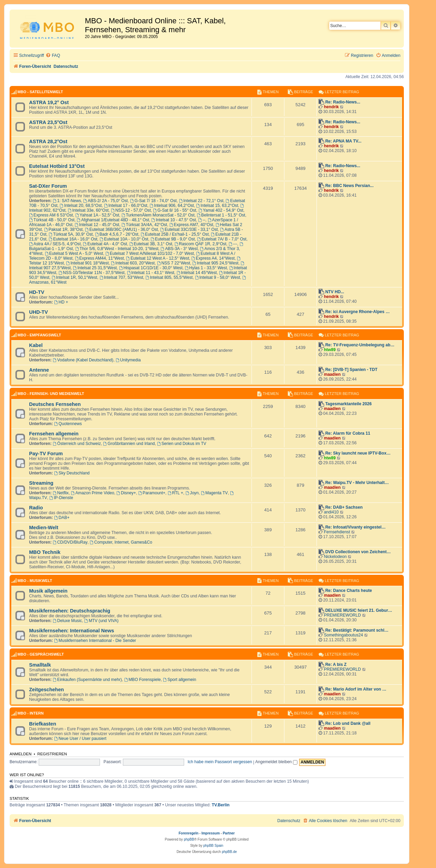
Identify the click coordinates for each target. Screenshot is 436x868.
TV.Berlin (221, 805)
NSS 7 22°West (174, 263)
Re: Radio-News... (343, 102)
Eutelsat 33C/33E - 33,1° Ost (189, 230)
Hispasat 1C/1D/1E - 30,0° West (151, 268)
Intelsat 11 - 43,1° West (151, 273)
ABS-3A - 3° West (179, 249)
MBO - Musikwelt (35, 581)
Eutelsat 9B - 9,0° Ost (173, 239)
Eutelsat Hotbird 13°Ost (57, 166)
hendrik (331, 107)
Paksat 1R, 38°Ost (63, 230)
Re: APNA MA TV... (343, 141)
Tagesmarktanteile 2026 (348, 404)
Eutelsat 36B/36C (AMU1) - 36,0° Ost (121, 230)
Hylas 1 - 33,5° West (206, 268)
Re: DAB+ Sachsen (344, 507)
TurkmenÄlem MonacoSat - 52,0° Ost (158, 215)
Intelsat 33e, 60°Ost (88, 210)
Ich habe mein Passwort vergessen (220, 762)
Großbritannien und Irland (129, 444)
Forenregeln (189, 833)
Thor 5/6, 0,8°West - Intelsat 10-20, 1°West (117, 249)
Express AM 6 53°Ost (51, 215)
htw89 (330, 350)
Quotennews (68, 424)
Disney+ (126, 493)
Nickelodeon (335, 557)
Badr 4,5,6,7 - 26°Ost (117, 234)
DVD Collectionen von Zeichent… (358, 552)
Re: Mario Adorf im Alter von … (356, 689)
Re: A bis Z (336, 665)
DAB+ (62, 518)
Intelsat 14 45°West (197, 273)
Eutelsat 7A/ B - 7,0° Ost (222, 239)
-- (202, 220)
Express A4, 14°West (213, 258)
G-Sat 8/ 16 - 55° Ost (175, 210)
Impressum (211, 833)
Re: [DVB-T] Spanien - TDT (351, 370)
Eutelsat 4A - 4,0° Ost (105, 244)
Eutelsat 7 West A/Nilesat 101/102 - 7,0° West (150, 253)
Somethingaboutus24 (343, 635)
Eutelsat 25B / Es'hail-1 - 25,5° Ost (175, 234)
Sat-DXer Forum (48, 186)
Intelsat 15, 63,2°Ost (217, 206)
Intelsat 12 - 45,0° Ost (97, 225)
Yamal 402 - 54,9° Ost (221, 210)
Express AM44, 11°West (99, 258)
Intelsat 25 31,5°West (95, 268)
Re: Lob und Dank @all (348, 723)
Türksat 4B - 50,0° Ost (52, 220)
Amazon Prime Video (92, 493)
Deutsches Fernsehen (55, 404)
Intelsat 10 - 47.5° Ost (174, 220)
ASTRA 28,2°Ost (48, 141)
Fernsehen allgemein (54, 434)
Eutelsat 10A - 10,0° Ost (124, 239)
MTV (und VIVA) (101, 621)
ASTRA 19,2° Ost (49, 102)
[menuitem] (53, 56)
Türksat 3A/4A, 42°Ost (144, 225)
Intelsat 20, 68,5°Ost (81, 206)
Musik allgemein (48, 591)
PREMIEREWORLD (342, 615)
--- (233, 244)
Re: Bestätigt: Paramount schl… (357, 630)
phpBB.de (229, 852)
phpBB (189, 839)
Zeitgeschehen (47, 690)
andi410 (331, 512)
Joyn (192, 493)
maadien (332, 374)
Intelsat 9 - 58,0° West (218, 277)
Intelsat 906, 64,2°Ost (172, 206)
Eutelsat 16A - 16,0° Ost (73, 239)
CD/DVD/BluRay (70, 542)
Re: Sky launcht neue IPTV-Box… (358, 453)
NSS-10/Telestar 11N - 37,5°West (92, 273)
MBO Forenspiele (143, 680)
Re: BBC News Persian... (349, 186)
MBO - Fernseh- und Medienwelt (51, 394)
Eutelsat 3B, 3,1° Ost (151, 244)
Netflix (61, 493)
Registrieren (52, 754)
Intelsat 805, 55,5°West (169, 277)
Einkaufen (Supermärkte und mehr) (87, 680)
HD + (61, 302)
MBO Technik (45, 552)
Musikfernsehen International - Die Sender (95, 641)
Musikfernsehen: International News (72, 631)
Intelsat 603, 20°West (133, 263)
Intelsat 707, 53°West (121, 277)
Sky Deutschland (72, 473)
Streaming (41, 483)
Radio (36, 508)
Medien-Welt (44, 528)
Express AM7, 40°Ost (191, 225)
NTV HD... (335, 292)
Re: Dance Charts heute (348, 591)
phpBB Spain (213, 846)
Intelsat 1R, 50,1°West (74, 277)
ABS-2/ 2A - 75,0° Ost (105, 201)
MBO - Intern (30, 713)
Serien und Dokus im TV (182, 444)
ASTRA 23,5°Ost (48, 122)
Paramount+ (152, 493)
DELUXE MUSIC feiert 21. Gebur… (359, 610)
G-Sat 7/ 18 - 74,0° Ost (153, 201)
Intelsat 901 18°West (87, 263)
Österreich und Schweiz (77, 444)
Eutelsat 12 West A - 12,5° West (158, 258)
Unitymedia (128, 360)
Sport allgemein (179, 680)
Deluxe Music (67, 621)
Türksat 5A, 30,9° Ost (71, 234)
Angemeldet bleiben (276, 762)
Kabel (36, 345)
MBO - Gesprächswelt (41, 654)
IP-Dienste (61, 498)
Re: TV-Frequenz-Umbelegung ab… (360, 345)
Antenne (39, 370)
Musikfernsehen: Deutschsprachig (70, 611)
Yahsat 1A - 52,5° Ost (97, 215)
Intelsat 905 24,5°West (215, 263)
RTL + (175, 493)
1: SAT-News (67, 201)
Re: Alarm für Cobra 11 (348, 433)
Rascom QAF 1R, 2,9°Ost (200, 244)
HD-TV (37, 292)
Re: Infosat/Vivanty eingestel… (355, 527)
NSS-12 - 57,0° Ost (131, 210)
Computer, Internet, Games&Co (121, 542)
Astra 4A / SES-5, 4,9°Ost (55, 244)
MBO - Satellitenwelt (40, 92)
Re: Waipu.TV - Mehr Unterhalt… (357, 483)
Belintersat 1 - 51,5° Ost (221, 215)
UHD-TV (39, 312)
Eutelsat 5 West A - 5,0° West (74, 253)
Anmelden (21, 754)
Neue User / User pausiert (80, 739)
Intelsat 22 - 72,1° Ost (201, 201)
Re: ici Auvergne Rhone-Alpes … (357, 312)
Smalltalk (40, 665)
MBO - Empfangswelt (39, 335)
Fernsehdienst (337, 532)
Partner (229, 833)
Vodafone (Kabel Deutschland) (83, 360)
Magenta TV (214, 493)
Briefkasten (43, 724)
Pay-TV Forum (46, 454)
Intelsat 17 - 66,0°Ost (126, 206)
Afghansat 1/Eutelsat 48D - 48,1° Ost (113, 220)
